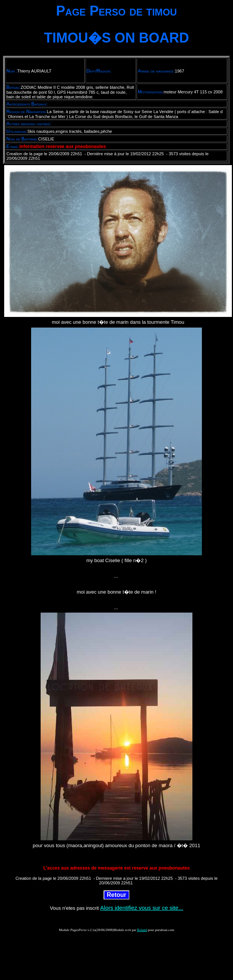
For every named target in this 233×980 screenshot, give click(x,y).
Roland (142, 930)
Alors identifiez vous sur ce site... (142, 908)
